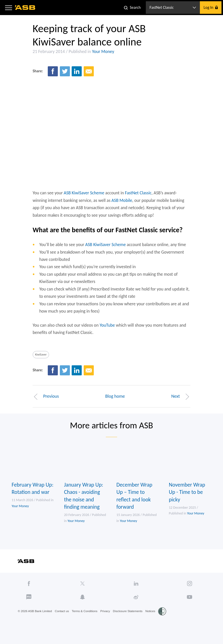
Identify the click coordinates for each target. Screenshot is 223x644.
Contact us (63, 622)
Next (182, 404)
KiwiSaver (40, 362)
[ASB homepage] (25, 8)
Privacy (107, 622)
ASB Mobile (122, 204)
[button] (9, 8)
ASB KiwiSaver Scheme (84, 197)
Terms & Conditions (86, 622)
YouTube (107, 332)
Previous (44, 404)
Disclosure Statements (130, 622)
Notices (153, 622)
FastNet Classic (139, 197)
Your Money (102, 52)
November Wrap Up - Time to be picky (188, 501)
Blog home (115, 404)
